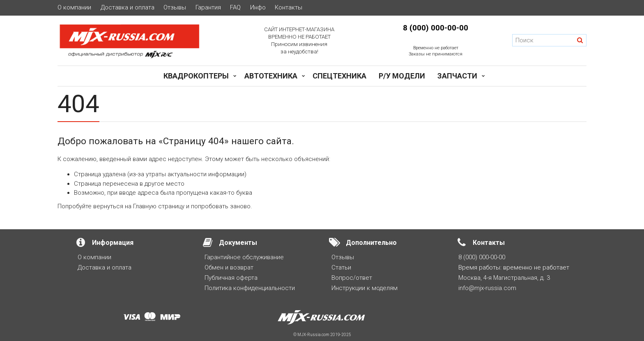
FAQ (235, 8)
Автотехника (271, 76)
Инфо (258, 8)
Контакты (289, 8)
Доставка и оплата (128, 8)
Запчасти (457, 76)
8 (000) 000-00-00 (436, 28)
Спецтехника (339, 76)
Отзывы (175, 8)
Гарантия (208, 8)
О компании (74, 8)
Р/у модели (402, 76)
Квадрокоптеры (196, 76)
